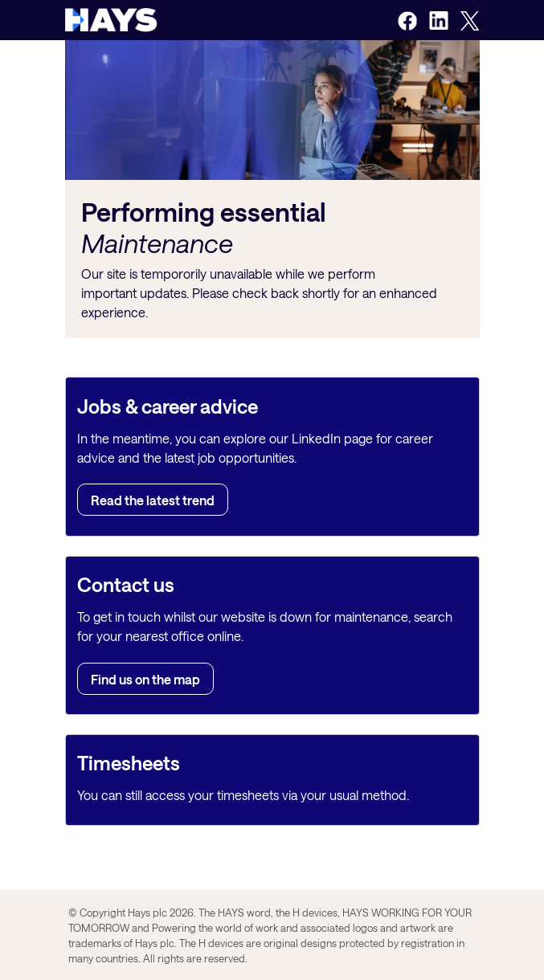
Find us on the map (145, 678)
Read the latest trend (153, 500)
